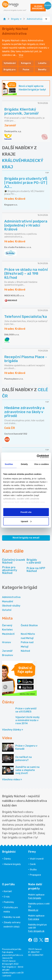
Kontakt (8, 891)
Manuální (8, 601)
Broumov (8, 655)
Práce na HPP (36, 570)
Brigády (34, 561)
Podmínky (9, 902)
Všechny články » (13, 730)
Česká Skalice (29, 625)
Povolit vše (26, 512)
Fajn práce (34, 919)
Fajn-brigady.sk (36, 931)
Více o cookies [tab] (41, 464)
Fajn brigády (35, 898)
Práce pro (14, 570)
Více (21, 55)
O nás (7, 897)
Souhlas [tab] (9, 464)
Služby (33, 870)
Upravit (26, 521)
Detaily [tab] (24, 464)
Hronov (7, 642)
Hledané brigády (12, 864)
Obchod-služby (11, 606)
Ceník (33, 864)
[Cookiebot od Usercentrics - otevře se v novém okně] (37, 456)
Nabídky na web (12, 917)
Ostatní (7, 610)
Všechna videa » (12, 779)
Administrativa (11, 597)
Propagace (35, 875)
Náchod (25, 651)
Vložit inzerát (37, 859)
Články (7, 859)
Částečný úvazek (14, 561)
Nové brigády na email (26, 538)
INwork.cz (33, 910)
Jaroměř (7, 651)
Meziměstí (8, 634)
